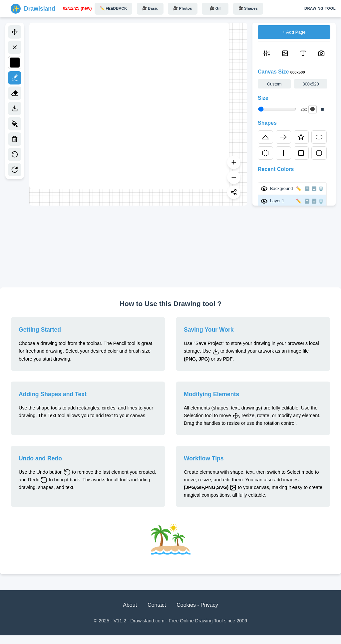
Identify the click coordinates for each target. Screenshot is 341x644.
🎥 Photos (182, 8)
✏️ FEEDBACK (113, 8)
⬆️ (307, 189)
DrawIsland (40, 9)
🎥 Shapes (248, 8)
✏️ (299, 189)
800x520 (311, 84)
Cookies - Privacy (197, 605)
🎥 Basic (150, 8)
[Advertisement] (170, 246)
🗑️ (321, 189)
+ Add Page (294, 32)
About (130, 605)
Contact (157, 605)
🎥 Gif (215, 8)
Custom (274, 84)
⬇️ (314, 189)
